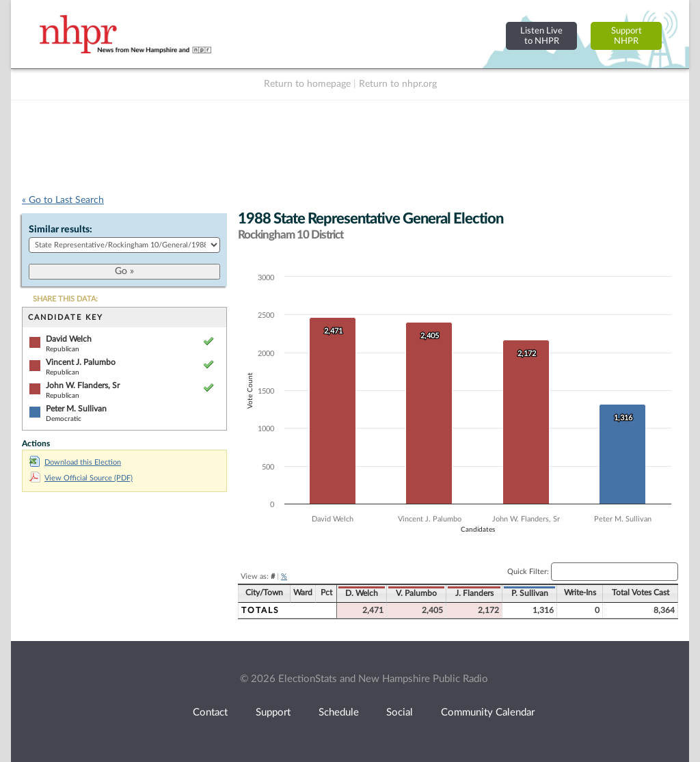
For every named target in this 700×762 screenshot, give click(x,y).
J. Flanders (474, 593)
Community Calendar (488, 712)
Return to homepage (307, 84)
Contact (210, 712)
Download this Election (75, 462)
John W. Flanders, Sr (83, 385)
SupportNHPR (627, 36)
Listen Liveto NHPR (541, 36)
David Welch (69, 339)
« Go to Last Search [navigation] (63, 200)
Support (273, 712)
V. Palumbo (416, 593)
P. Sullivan (530, 593)
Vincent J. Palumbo (81, 362)
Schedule (339, 712)
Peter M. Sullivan (76, 409)
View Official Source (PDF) (81, 478)
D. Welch (362, 593)
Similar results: (60, 230)
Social (400, 712)
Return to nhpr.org (398, 84)
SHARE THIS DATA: (65, 299)
